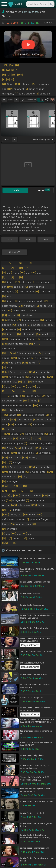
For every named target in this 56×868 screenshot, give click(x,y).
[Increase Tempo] (17, 100)
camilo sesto (30, 12)
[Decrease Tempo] (4, 100)
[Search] (51, 4)
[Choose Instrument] (14, 139)
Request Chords (30, 645)
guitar (7, 139)
